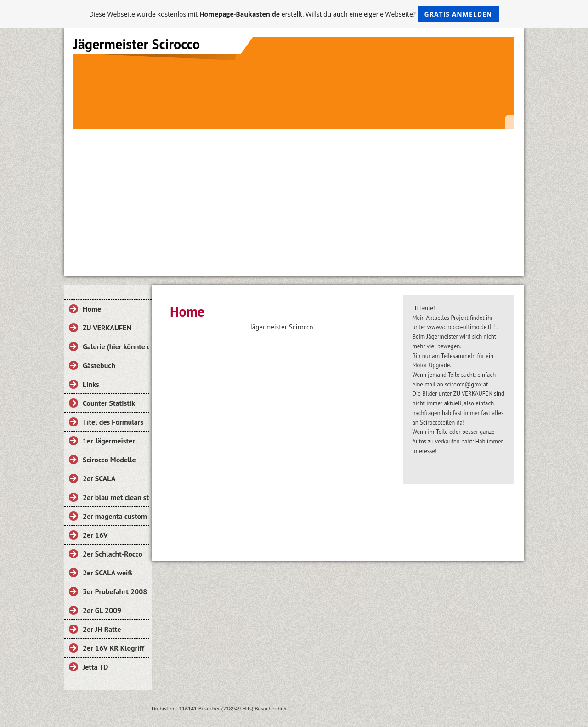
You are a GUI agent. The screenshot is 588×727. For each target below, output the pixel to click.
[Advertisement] (294, 198)
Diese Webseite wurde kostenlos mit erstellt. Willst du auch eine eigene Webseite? (294, 14)
